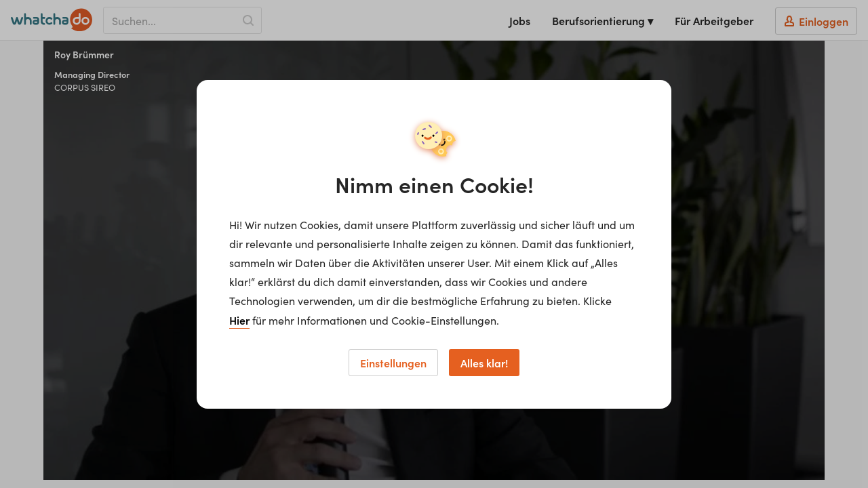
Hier (239, 320)
